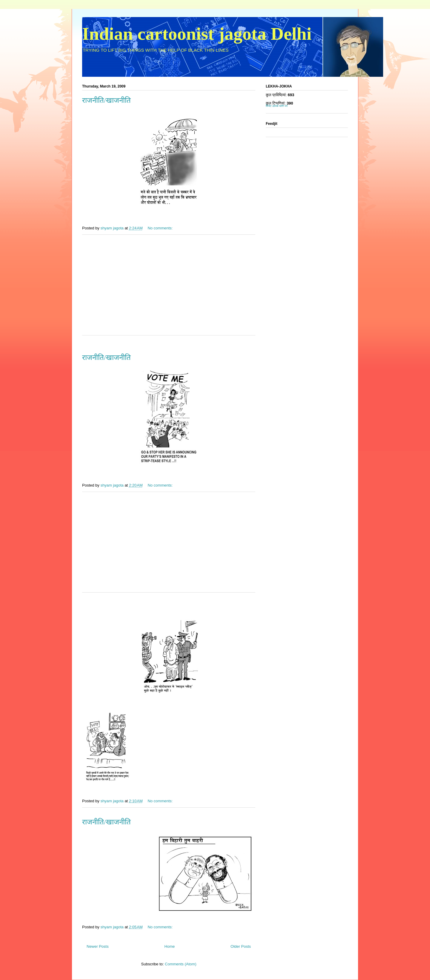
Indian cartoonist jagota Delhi (197, 34)
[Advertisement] (169, 289)
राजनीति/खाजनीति (106, 100)
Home (170, 946)
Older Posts (241, 946)
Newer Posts (98, 946)
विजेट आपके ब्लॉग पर (277, 106)
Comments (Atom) (181, 964)
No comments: (161, 228)
